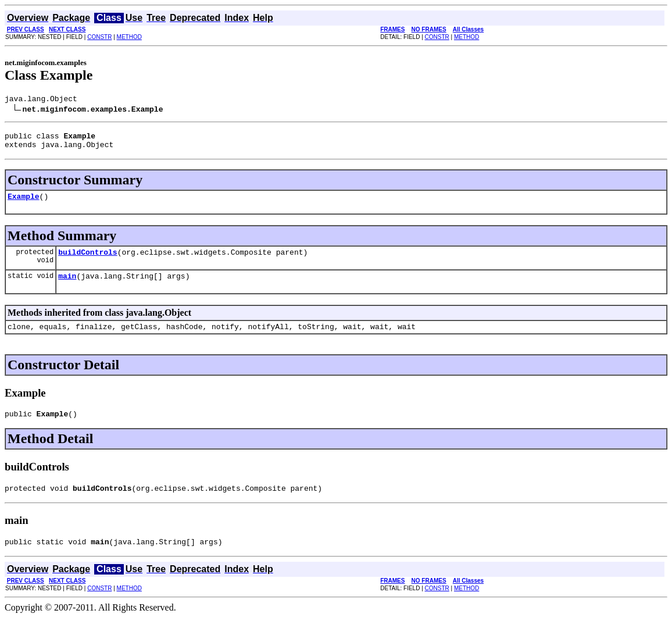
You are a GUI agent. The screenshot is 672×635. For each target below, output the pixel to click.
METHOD (129, 37)
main (67, 286)
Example (24, 203)
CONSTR (99, 37)
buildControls (87, 261)
